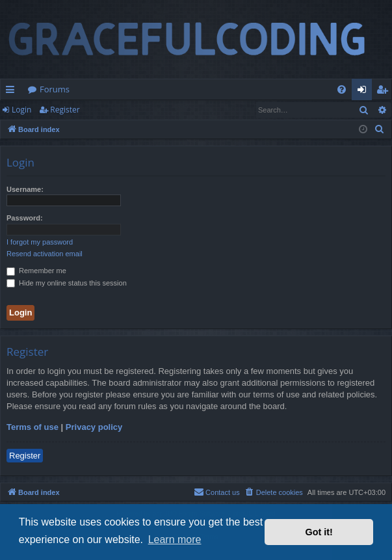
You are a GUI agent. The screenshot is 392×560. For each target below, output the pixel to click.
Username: (25, 189)
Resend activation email (45, 254)
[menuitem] (342, 89)
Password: (25, 218)
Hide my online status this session (67, 283)
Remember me (36, 271)
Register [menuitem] (385, 92)
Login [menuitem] (364, 92)
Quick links (13, 92)
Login (21, 110)
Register (65, 110)
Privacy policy (94, 427)
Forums (55, 89)
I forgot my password (40, 242)
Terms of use (33, 427)
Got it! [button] (319, 532)
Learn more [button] (175, 540)
